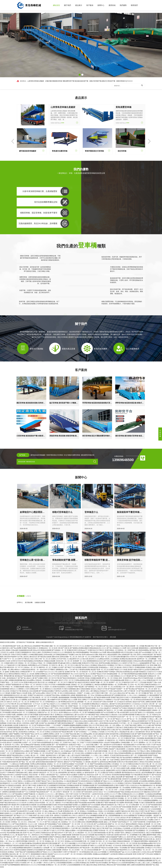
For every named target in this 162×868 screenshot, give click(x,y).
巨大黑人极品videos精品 (89, 865)
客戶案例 (90, 5)
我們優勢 (123, 5)
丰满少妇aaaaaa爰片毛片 (99, 860)
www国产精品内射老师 (122, 858)
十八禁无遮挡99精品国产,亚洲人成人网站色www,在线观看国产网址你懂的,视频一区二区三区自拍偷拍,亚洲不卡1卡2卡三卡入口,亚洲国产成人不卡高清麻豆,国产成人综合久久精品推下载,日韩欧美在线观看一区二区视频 (72, 646)
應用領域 (112, 5)
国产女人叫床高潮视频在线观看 (61, 863)
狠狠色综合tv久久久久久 (29, 865)
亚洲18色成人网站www (105, 865)
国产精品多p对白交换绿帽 (41, 858)
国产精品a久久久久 (115, 863)
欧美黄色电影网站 (129, 863)
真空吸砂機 (29, 602)
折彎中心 (20, 602)
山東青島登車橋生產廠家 (36, 81)
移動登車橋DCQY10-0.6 (124, 81)
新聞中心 (101, 5)
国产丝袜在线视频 (120, 865)
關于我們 (68, 5)
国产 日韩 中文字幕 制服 (117, 860)
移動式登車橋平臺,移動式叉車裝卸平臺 (102, 81)
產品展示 (79, 5)
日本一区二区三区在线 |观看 (22, 858)
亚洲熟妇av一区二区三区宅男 (56, 865)
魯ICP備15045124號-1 (100, 637)
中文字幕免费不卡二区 (35, 860)
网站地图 (148, 646)
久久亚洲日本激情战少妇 (81, 863)
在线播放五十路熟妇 (106, 858)
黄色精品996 (130, 860)
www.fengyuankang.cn (62, 637)
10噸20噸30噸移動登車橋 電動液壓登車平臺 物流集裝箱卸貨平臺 (67, 81)
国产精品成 (95, 858)
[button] (80, 75)
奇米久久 (47, 863)
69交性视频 (41, 865)
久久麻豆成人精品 (85, 858)
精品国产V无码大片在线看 (17, 863)
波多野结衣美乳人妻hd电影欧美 (141, 858)
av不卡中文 (73, 860)
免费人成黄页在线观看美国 (136, 865)
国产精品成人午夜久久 (70, 858)
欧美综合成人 (64, 860)
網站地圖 (113, 637)
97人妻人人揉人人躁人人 (144, 863)
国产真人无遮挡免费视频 (18, 860)
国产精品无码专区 (56, 858)
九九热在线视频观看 (73, 865)
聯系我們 (134, 5)
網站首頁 (56, 5)
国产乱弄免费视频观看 (12, 865)
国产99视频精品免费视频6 (143, 860)
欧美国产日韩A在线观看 (51, 860)
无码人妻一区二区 (84, 860)
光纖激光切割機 (40, 602)
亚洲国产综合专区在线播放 (99, 863)
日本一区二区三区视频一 (35, 863)
